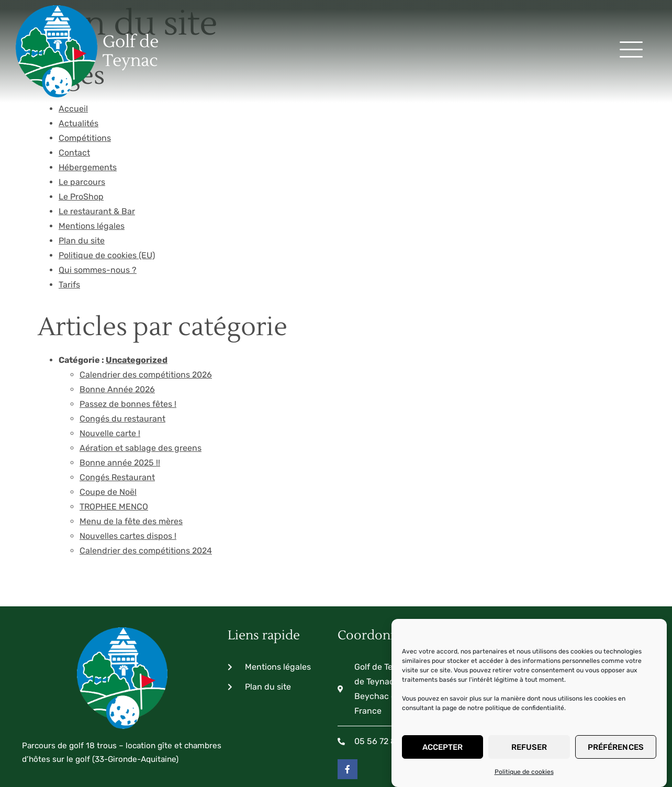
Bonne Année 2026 (117, 330)
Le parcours (82, 123)
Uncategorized (137, 301)
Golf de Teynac (81, 23)
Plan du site (82, 181)
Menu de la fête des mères (131, 462)
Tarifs (69, 225)
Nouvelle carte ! (110, 374)
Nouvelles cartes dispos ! (128, 477)
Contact (74, 93)
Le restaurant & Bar (97, 152)
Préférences (616, 747)
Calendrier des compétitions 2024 (146, 491)
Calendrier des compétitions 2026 (146, 315)
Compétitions (85, 79)
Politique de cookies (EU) (107, 196)
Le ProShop (81, 137)
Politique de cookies (524, 772)
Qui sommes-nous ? (98, 211)
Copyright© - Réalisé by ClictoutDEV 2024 (116, 752)
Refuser (529, 747)
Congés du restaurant (122, 359)
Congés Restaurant (117, 418)
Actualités (79, 64)
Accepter (443, 747)
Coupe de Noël (108, 433)
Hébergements (88, 108)
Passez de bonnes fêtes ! (128, 345)
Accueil (73, 49)
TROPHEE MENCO (114, 447)
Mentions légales (92, 167)
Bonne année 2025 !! (120, 403)
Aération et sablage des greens (141, 389)
